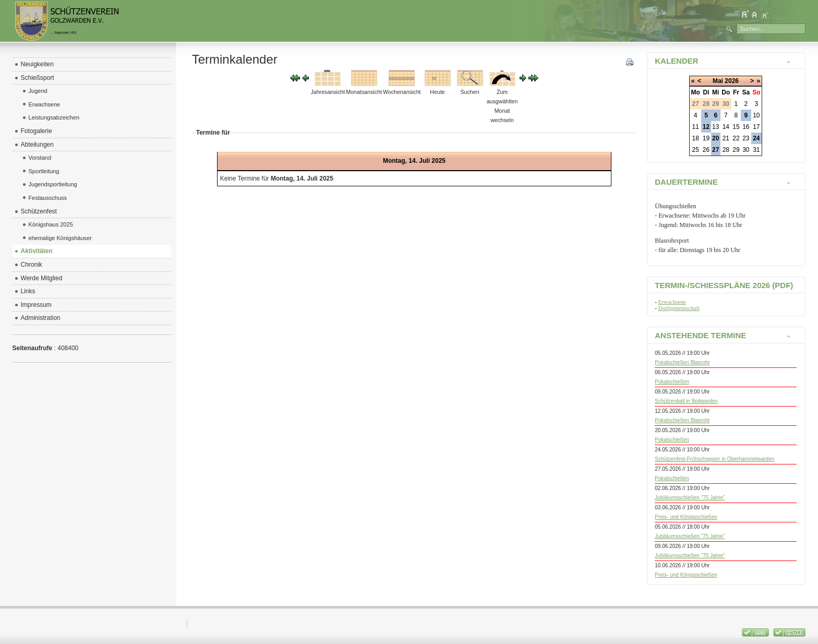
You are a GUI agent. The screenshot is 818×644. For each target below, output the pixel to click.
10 (756, 115)
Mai (718, 81)
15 (736, 127)
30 (746, 150)
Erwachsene (672, 302)
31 (756, 150)
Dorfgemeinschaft (679, 308)
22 (736, 138)
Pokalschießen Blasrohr (682, 362)
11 (696, 127)
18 (696, 138)
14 (726, 127)
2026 (732, 81)
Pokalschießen (672, 382)
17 (756, 127)
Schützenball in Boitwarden (686, 401)
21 (726, 138)
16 (746, 127)
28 (726, 150)
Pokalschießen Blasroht (682, 420)
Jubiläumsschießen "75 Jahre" (690, 498)
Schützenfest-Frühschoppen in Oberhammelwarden (714, 459)
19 (706, 138)
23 (746, 138)
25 (696, 150)
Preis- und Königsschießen (686, 517)
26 (706, 150)
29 (736, 150)
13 (715, 127)
